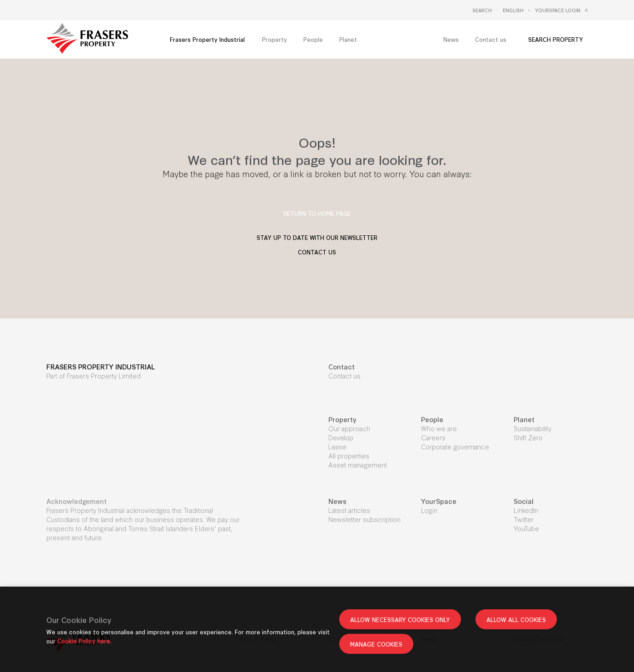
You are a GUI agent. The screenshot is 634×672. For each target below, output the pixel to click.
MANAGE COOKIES (376, 644)
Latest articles (349, 510)
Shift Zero (528, 437)
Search (482, 10)
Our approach (349, 428)
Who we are (439, 428)
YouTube (526, 528)
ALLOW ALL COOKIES (516, 619)
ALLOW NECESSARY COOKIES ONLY (400, 619)
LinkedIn (526, 510)
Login (429, 510)
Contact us (344, 376)
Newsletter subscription (364, 519)
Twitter (524, 519)
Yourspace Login (558, 10)
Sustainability (532, 428)
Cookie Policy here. (84, 641)
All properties (349, 455)
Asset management (358, 465)
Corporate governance (455, 446)
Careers (433, 437)
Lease (337, 446)
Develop (341, 437)
